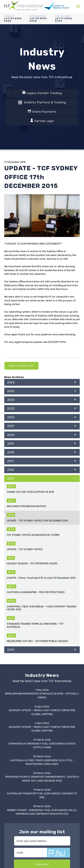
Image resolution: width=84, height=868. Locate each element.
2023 (42, 409)
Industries (10, 768)
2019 (42, 444)
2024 (42, 400)
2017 (42, 462)
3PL (7, 753)
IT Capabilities (13, 772)
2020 (42, 435)
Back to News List (21, 366)
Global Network (13, 776)
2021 (42, 427)
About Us (10, 764)
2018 (42, 453)
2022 (42, 418)
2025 (42, 392)
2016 (42, 470)
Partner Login (42, 121)
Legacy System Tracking (42, 93)
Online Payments (42, 111)
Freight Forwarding (16, 746)
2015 (42, 479)
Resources (11, 783)
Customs (10, 749)
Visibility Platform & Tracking (42, 102)
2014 (42, 488)
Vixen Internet (46, 849)
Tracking (9, 794)
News (8, 779)
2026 (42, 383)
